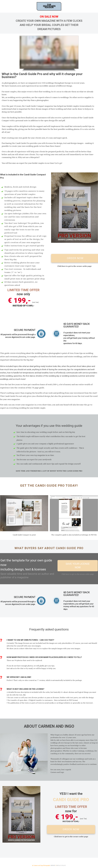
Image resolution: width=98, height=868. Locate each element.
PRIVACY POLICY (61, 865)
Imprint (53, 865)
